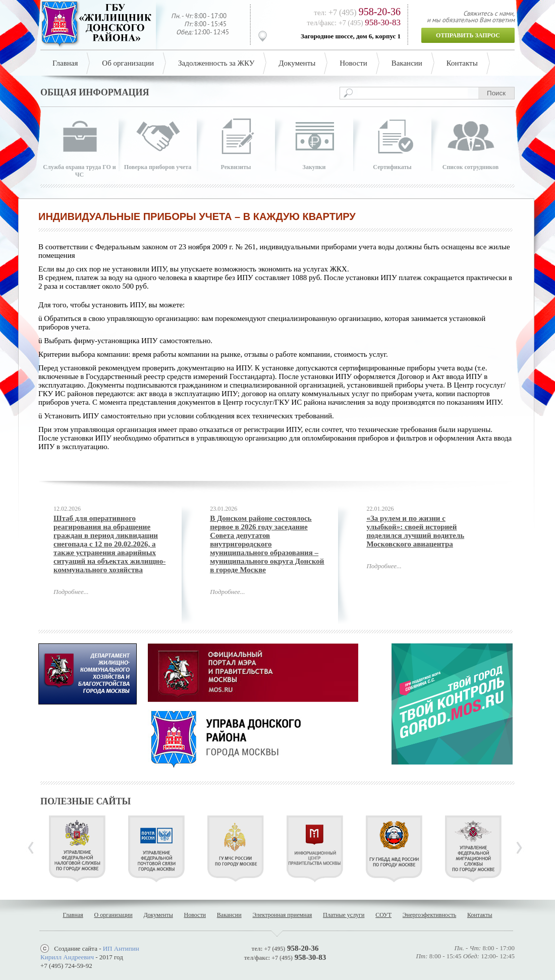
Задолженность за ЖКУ (216, 63)
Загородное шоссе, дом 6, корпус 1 (351, 36)
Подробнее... (71, 592)
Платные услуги (344, 915)
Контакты (462, 63)
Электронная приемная (282, 915)
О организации (114, 915)
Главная (65, 63)
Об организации (128, 63)
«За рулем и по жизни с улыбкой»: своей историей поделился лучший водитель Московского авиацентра (415, 531)
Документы (297, 63)
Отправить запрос (468, 35)
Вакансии (407, 63)
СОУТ (383, 915)
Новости (353, 63)
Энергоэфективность (429, 915)
